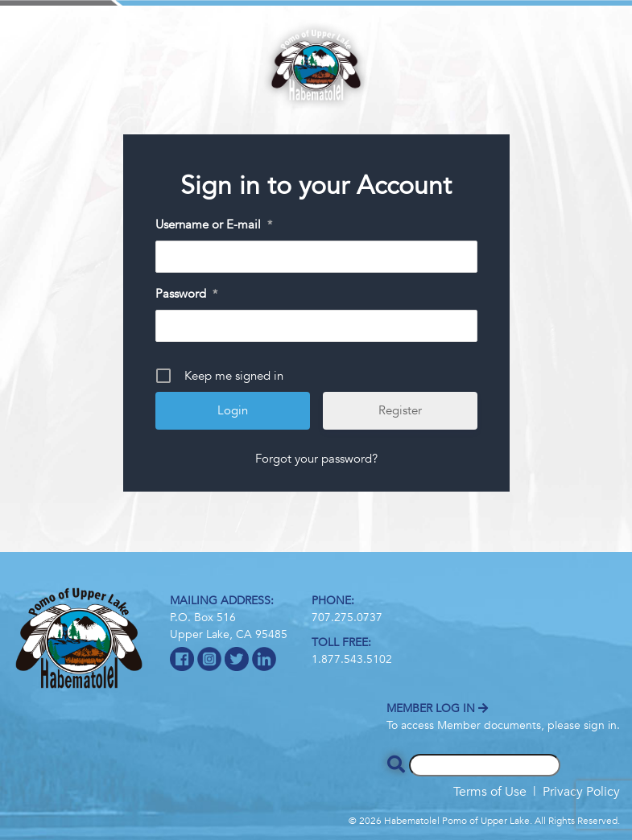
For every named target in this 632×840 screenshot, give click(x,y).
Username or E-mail (214, 225)
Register (400, 410)
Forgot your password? (316, 459)
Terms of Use (490, 792)
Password (186, 294)
